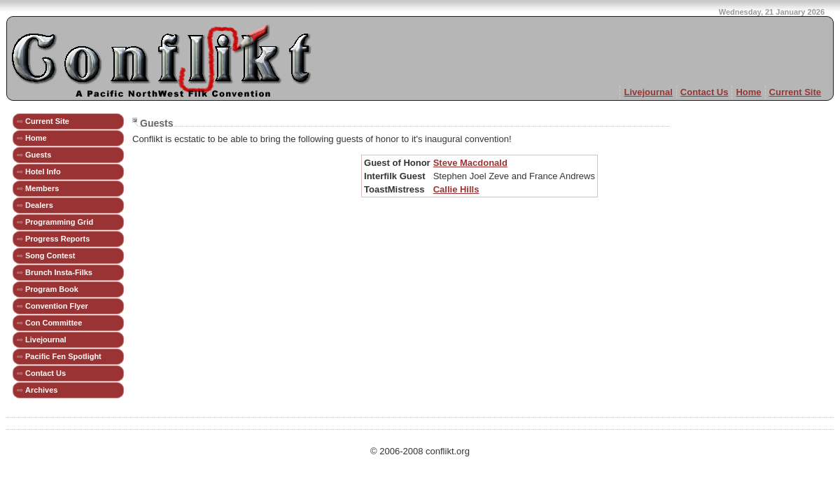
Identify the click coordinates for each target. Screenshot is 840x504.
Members (42, 188)
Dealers (39, 205)
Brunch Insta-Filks (59, 272)
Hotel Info (43, 171)
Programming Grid (59, 222)
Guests (38, 155)
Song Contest (50, 255)
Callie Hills (456, 189)
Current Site (795, 92)
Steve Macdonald (470, 163)
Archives (41, 390)
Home (748, 92)
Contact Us (705, 92)
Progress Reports (57, 239)
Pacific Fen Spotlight (63, 356)
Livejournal (648, 92)
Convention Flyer (57, 306)
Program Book (52, 289)
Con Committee (54, 323)
